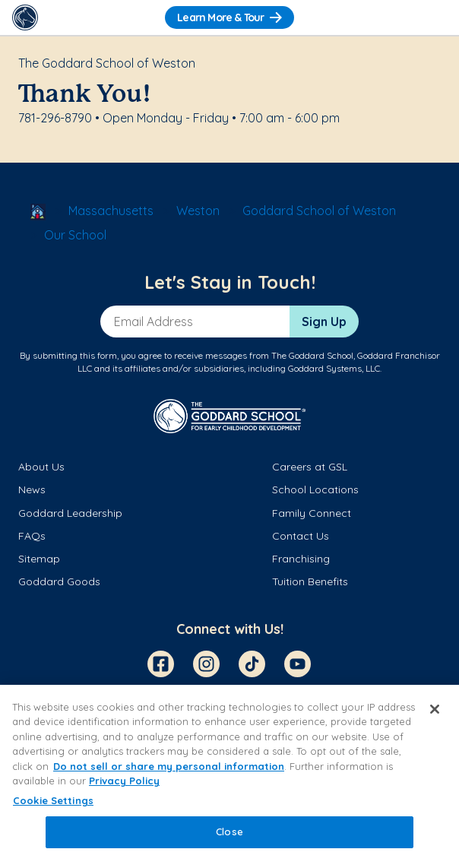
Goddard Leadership (70, 513)
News (32, 489)
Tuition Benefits (310, 581)
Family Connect (312, 513)
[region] (230, 776)
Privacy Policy (124, 781)
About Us (41, 467)
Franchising (301, 559)
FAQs (32, 536)
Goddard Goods (59, 581)
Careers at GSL (310, 467)
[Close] (435, 709)
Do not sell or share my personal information (169, 766)
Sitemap (39, 559)
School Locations (315, 489)
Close (230, 832)
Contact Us (301, 536)
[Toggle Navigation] (434, 17)
